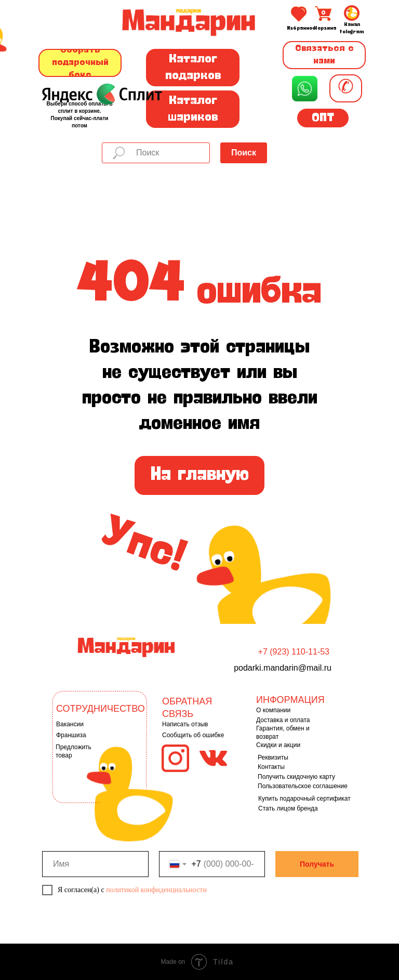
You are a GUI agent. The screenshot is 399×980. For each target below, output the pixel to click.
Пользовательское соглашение (303, 786)
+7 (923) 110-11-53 (294, 652)
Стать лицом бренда (288, 808)
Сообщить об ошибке (193, 735)
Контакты (271, 767)
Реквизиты (273, 757)
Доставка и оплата (283, 720)
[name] (95, 864)
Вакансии (70, 724)
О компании (273, 710)
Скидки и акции (278, 745)
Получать (317, 864)
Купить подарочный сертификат (304, 799)
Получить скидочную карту (296, 777)
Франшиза (71, 735)
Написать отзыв (185, 724)
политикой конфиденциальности (156, 890)
